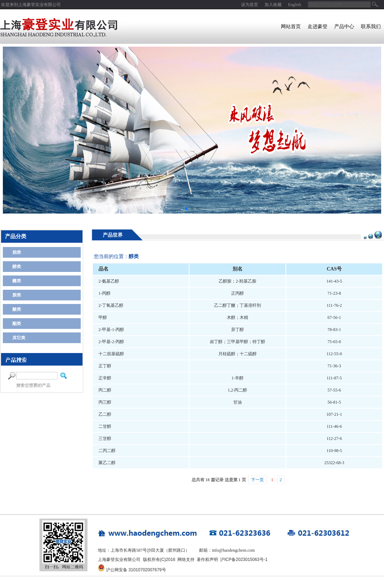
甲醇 (103, 317)
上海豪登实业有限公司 (39, 5)
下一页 (257, 480)
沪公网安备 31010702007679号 (136, 570)
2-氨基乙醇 (109, 281)
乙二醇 (105, 414)
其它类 (19, 338)
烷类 (17, 252)
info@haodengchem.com (233, 550)
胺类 (17, 295)
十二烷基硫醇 (111, 354)
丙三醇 (105, 402)
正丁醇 (105, 366)
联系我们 (371, 27)
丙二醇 (105, 390)
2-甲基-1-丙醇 (111, 330)
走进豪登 (318, 27)
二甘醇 (105, 426)
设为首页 (250, 5)
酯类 (17, 324)
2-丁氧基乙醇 (111, 305)
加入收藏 (273, 5)
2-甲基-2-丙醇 (111, 342)
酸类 (17, 309)
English (295, 5)
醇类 (17, 267)
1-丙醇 (105, 293)
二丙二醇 (107, 451)
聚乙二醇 (107, 463)
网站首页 (291, 27)
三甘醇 (105, 439)
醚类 (17, 281)
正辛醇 (105, 378)
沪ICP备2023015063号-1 (244, 560)
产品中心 (344, 27)
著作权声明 (207, 560)
